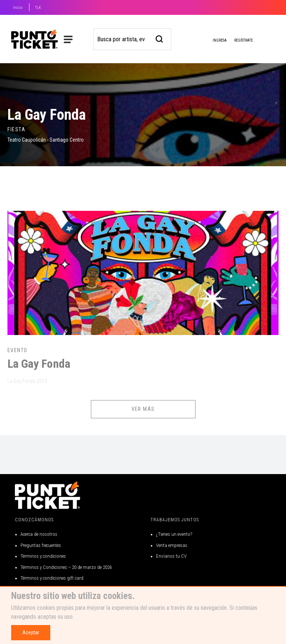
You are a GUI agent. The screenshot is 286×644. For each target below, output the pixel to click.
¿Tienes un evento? (174, 534)
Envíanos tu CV (171, 556)
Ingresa (214, 41)
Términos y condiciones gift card (52, 578)
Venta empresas (172, 545)
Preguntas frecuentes (41, 545)
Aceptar (31, 632)
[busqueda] (160, 38)
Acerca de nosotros (39, 534)
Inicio (18, 8)
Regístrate (244, 40)
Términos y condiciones (43, 556)
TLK (38, 8)
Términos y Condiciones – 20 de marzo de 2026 (66, 567)
